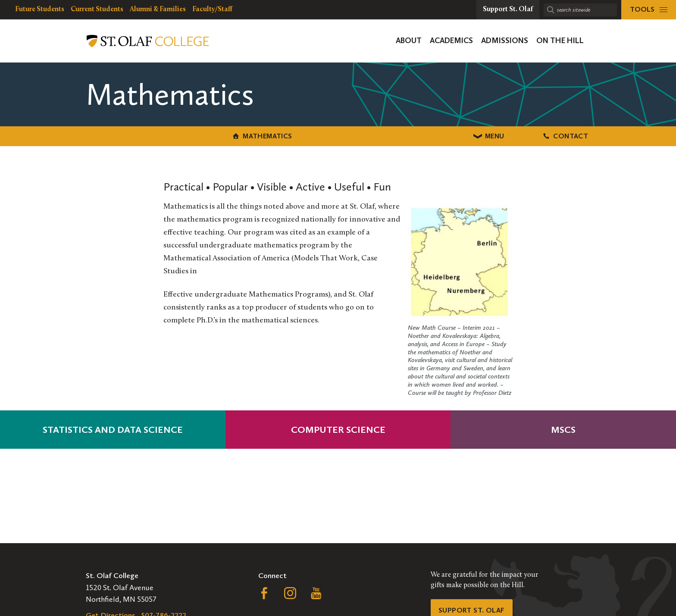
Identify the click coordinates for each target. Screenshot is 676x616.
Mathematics (161, 135)
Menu (338, 135)
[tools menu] (649, 10)
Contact (515, 135)
